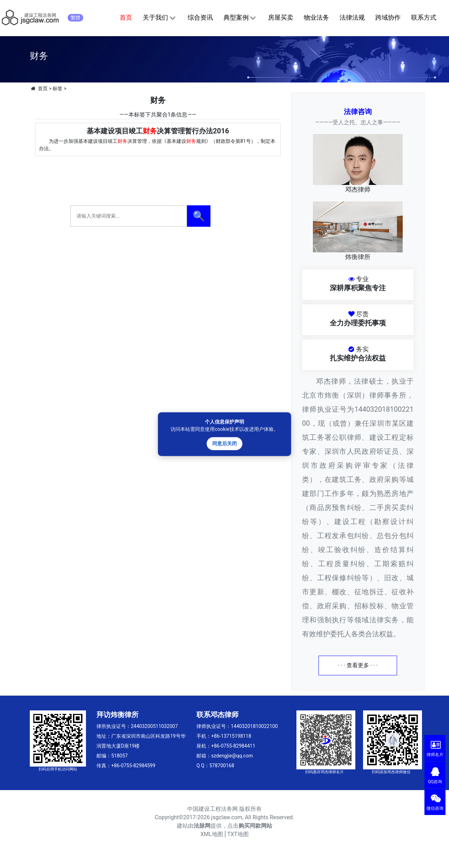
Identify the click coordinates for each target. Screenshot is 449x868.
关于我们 (160, 18)
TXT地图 (238, 834)
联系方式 (424, 17)
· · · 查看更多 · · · (358, 665)
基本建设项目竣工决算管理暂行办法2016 (158, 131)
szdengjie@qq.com (232, 756)
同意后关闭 (224, 443)
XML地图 (212, 834)
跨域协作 (388, 17)
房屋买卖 (281, 17)
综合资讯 (200, 17)
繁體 (75, 18)
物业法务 (316, 17)
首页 (126, 17)
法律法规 (352, 17)
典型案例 (240, 18)
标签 (58, 88)
